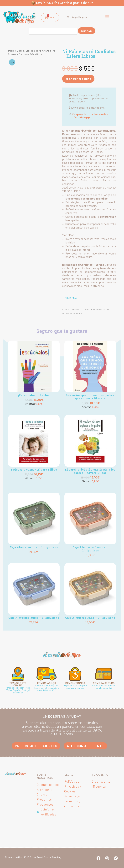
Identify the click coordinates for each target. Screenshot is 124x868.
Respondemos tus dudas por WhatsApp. (88, 116)
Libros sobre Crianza (39, 51)
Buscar (87, 31)
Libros (20, 51)
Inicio (11, 51)
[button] (107, 17)
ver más (71, 298)
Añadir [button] (34, 409)
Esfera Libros (77, 313)
